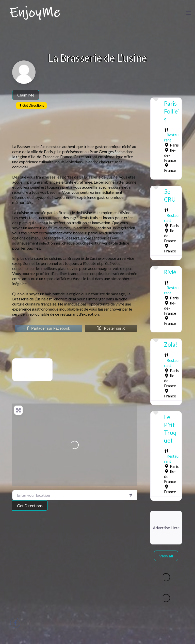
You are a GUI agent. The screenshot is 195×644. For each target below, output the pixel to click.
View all (166, 556)
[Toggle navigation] (189, 13)
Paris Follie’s (171, 111)
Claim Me (26, 95)
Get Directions (30, 505)
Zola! (171, 344)
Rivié (170, 272)
